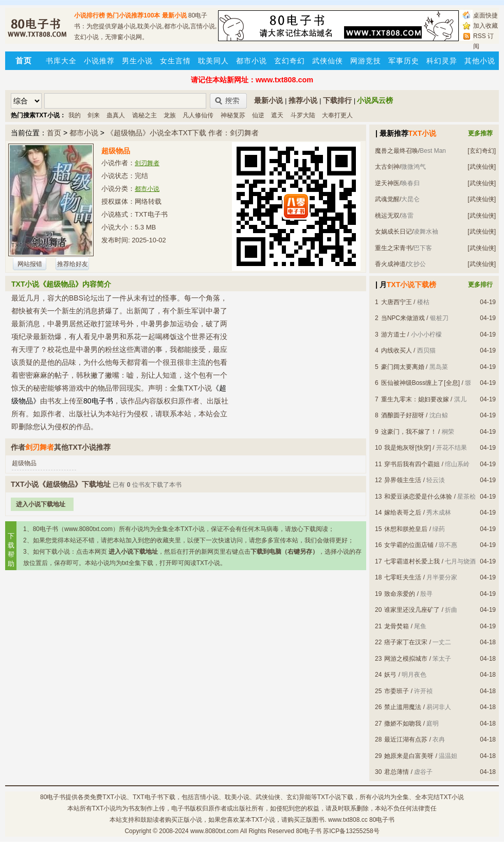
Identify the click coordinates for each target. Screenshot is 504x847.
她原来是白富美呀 (409, 756)
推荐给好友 (73, 264)
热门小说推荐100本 (133, 15)
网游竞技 (366, 61)
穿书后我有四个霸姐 (412, 464)
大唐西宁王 (397, 302)
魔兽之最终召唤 (397, 151)
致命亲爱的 (400, 594)
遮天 (277, 115)
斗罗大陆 (303, 115)
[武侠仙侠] (482, 167)
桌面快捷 (485, 15)
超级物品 (24, 463)
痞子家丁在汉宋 (406, 642)
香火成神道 (390, 264)
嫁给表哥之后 (403, 513)
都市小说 (251, 61)
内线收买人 (397, 350)
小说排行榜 (89, 15)
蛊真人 (116, 115)
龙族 (170, 115)
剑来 (94, 115)
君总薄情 (397, 772)
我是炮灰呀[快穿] (408, 448)
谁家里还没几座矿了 (412, 610)
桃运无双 (387, 216)
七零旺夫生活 (403, 577)
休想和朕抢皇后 (406, 529)
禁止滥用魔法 (403, 707)
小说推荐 (99, 61)
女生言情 (175, 61)
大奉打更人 (337, 115)
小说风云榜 (375, 100)
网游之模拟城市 (406, 659)
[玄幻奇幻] (482, 151)
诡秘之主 (145, 115)
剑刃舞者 (147, 163)
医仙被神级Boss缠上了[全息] (420, 383)
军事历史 (404, 61)
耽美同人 (213, 61)
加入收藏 (485, 26)
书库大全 (61, 61)
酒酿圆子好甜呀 (403, 415)
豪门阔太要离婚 (403, 367)
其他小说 (480, 61)
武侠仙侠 (328, 61)
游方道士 (393, 334)
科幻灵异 (442, 61)
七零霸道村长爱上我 (412, 561)
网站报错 (30, 264)
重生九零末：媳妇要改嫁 (415, 399)
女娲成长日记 (393, 232)
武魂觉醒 (387, 199)
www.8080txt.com (214, 831)
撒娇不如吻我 (403, 724)
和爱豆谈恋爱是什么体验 (418, 497)
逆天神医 (387, 183)
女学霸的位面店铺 (409, 545)
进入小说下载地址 (41, 504)
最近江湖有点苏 (406, 739)
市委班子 (397, 691)
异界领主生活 (403, 480)
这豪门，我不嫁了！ (409, 432)
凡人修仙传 (198, 115)
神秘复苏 (233, 115)
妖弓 (390, 675)
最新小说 (174, 15)
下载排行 (337, 100)
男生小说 (137, 61)
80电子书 (53, 797)
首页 (54, 133)
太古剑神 (387, 167)
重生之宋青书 (393, 248)
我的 (75, 115)
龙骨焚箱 (397, 626)
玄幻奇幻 (290, 61)
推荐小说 (303, 100)
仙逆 (258, 115)
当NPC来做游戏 (403, 318)
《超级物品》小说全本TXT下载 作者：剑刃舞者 (183, 133)
